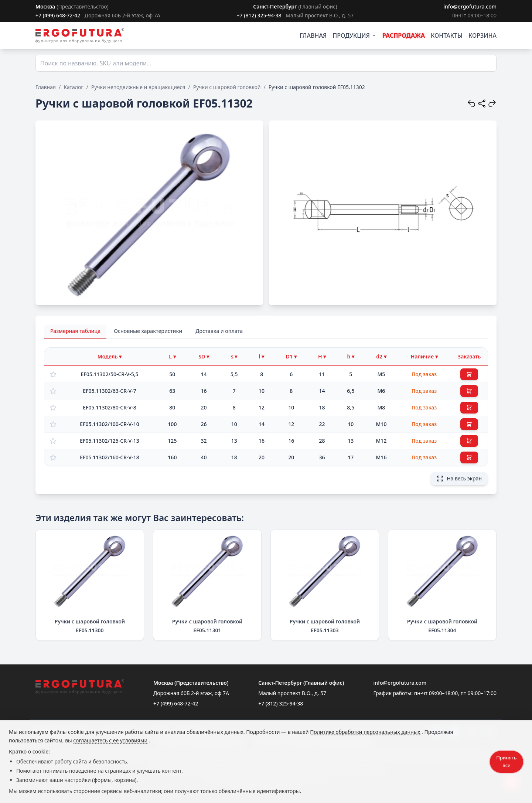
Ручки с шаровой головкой (227, 87)
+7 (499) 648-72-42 (58, 15)
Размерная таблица (75, 331)
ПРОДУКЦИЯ (354, 35)
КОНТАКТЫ (447, 35)
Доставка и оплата (219, 331)
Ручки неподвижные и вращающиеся (138, 87)
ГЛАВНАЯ (313, 35)
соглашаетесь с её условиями (111, 740)
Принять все (506, 761)
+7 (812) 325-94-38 (259, 15)
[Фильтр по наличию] (424, 357)
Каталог (73, 87)
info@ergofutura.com (470, 6)
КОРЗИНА (482, 35)
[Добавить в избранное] (53, 374)
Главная (46, 87)
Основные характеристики (148, 331)
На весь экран (459, 479)
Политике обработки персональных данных (366, 732)
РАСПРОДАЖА (404, 35)
